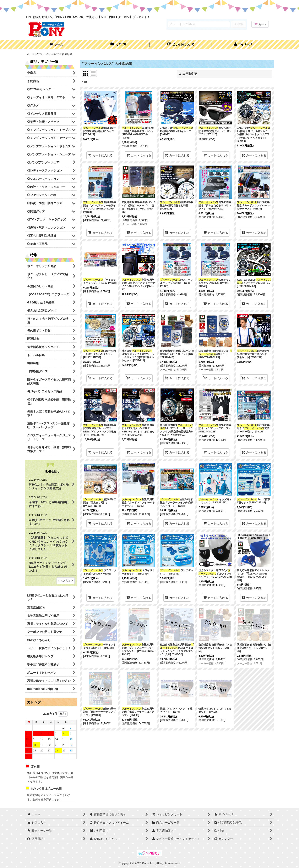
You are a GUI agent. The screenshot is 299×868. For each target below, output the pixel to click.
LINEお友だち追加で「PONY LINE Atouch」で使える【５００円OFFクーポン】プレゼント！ (88, 17)
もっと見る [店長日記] (66, 581)
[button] (181, 45)
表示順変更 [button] (188, 74)
